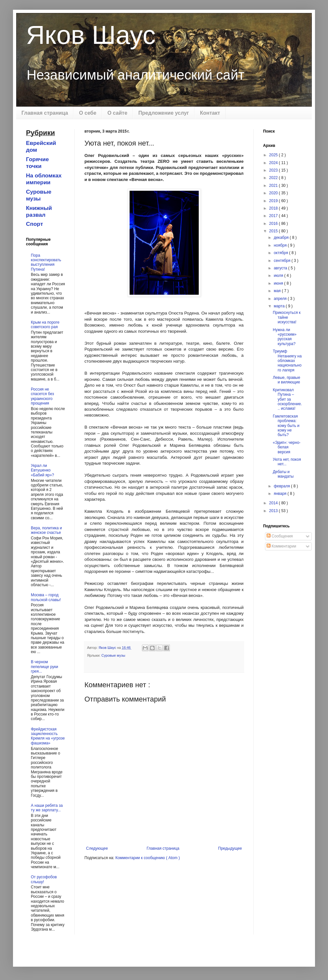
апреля (281, 299)
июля (279, 276)
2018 (274, 208)
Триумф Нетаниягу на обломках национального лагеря (287, 361)
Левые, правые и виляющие (286, 380)
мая (278, 291)
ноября (281, 245)
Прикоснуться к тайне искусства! (287, 317)
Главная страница (45, 113)
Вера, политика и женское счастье (46, 530)
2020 (274, 193)
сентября (283, 261)
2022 (274, 178)
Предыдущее (230, 848)
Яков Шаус (91, 35)
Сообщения (280, 536)
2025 (274, 155)
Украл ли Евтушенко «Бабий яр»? (42, 470)
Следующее (97, 848)
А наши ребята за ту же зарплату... (47, 808)
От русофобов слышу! (44, 879)
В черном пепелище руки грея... (44, 667)
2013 (274, 511)
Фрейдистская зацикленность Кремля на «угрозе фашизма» (48, 736)
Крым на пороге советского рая (45, 325)
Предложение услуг (164, 113)
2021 (274, 186)
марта (280, 306)
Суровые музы (113, 655)
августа (281, 268)
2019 (274, 201)
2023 (274, 170)
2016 (274, 224)
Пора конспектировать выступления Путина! (46, 262)
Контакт (210, 113)
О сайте (117, 113)
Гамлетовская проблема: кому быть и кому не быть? (286, 426)
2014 (274, 503)
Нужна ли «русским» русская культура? (285, 337)
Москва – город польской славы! (46, 597)
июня (279, 283)
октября (281, 253)
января (281, 494)
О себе (88, 113)
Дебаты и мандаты (283, 474)
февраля (282, 486)
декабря (282, 238)
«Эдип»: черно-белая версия (287, 447)
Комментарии (281, 546)
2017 (274, 216)
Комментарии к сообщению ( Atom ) (148, 858)
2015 (274, 231)
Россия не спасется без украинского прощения (42, 396)
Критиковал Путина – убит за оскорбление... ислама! (287, 399)
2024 (274, 163)
